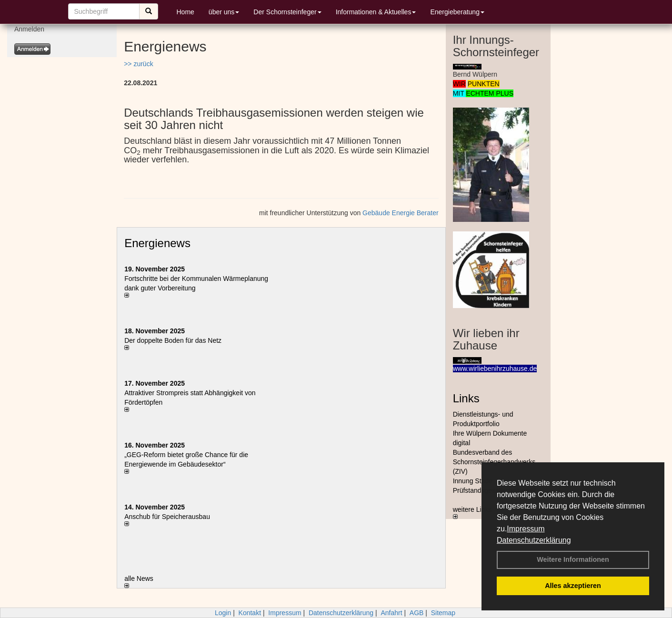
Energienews (157, 243)
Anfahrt (391, 613)
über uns (224, 12)
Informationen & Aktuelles (376, 12)
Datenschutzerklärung (534, 540)
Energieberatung (457, 12)
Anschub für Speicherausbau (167, 517)
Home (186, 12)
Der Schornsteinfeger (287, 12)
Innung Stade (473, 481)
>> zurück (138, 64)
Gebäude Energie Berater (401, 213)
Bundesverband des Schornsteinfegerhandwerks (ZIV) (494, 462)
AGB (417, 613)
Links (466, 398)
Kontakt (250, 613)
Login (223, 613)
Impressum (526, 529)
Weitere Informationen (573, 559)
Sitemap (443, 613)
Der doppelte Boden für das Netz (173, 340)
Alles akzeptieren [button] (573, 586)
